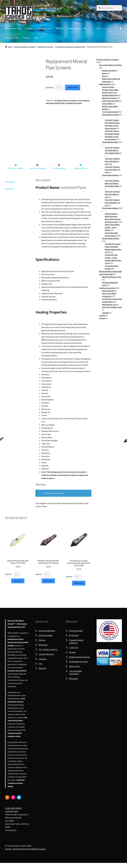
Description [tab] (10, 187)
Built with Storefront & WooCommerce (30, 854)
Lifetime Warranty (44, 28)
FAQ (85, 28)
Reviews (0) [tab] (10, 194)
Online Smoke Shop (13, 28)
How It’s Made (74, 28)
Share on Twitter (16, 173)
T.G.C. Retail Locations (48, 655)
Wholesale (43, 650)
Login (36, 38)
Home (10, 47)
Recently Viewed (76, 636)
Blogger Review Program (80, 662)
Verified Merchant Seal (78, 667)
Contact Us (74, 653)
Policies (26, 38)
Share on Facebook (37, 173)
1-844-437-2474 (12, 816)
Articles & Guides (12, 38)
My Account (74, 641)
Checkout (43, 664)
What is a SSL (75, 671)
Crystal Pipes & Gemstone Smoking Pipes (70, 47)
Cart (41, 669)
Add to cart (73, 87)
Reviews (29, 28)
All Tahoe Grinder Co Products (25, 47)
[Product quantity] (59, 88)
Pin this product (59, 173)
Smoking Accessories (45, 47)
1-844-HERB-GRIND (13, 813)
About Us (60, 28)
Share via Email (81, 173)
